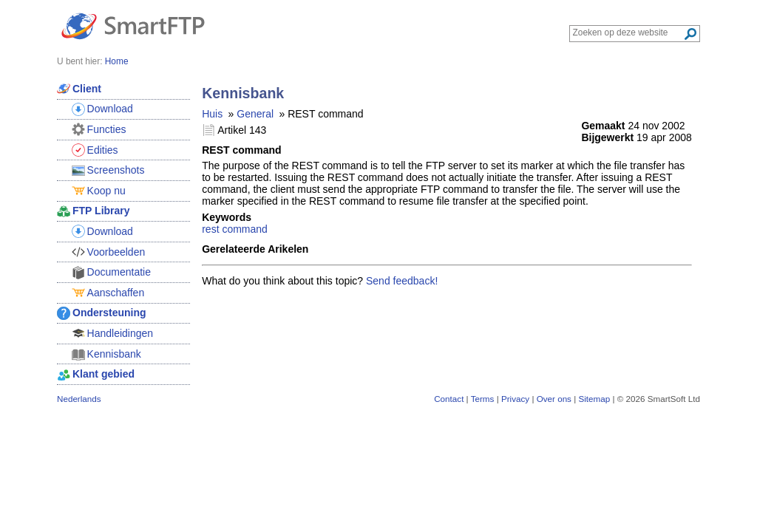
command (244, 229)
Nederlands (79, 399)
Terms (483, 399)
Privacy (515, 399)
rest (210, 229)
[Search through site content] (628, 33)
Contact (449, 399)
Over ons (554, 399)
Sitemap (594, 399)
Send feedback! (402, 281)
